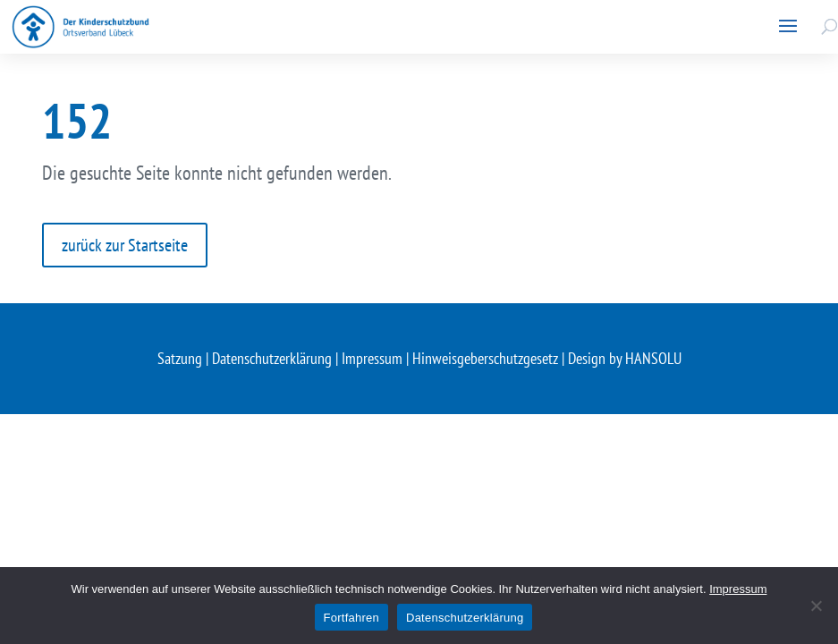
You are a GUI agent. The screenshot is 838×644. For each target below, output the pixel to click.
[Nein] (816, 606)
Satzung (180, 358)
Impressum (372, 358)
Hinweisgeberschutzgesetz (485, 358)
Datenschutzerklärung (272, 358)
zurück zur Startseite (125, 245)
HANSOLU (653, 358)
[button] (788, 27)
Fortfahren (351, 618)
